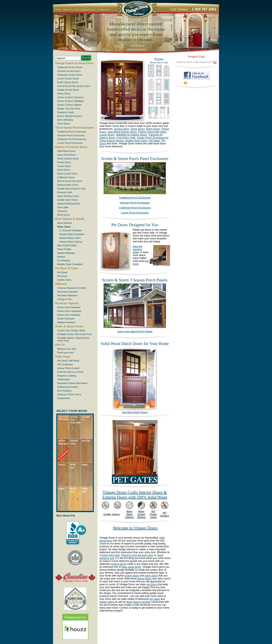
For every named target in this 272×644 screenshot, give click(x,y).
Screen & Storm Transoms (71, 97)
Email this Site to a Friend (70, 372)
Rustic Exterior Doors (68, 159)
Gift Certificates (65, 364)
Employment (64, 398)
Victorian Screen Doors (69, 71)
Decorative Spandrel (68, 292)
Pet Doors (62, 276)
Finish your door (65, 353)
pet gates (155, 599)
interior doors (144, 579)
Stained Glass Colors (70, 238)
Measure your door (67, 349)
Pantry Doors (64, 94)
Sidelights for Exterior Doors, (132, 135)
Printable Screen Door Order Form (75, 334)
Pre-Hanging (64, 260)
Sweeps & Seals (66, 112)
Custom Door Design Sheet (71, 330)
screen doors (132, 576)
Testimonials (64, 379)
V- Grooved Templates (71, 230)
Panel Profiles (64, 249)
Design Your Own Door (69, 109)
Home (58, 9)
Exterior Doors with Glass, (153, 132)
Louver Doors (64, 166)
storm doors (151, 576)
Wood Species (65, 223)
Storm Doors (64, 124)
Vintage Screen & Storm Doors (74, 63)
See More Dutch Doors (135, 411)
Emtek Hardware (66, 319)
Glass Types (64, 227)
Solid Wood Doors (66, 151)
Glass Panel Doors (67, 155)
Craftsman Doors (66, 177)
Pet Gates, (155, 141)
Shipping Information (68, 387)
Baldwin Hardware (66, 322)
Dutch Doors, (153, 129)
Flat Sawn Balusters (67, 295)
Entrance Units (65, 192)
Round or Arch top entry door (137, 555)
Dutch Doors (64, 170)
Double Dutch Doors (67, 200)
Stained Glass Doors (68, 185)
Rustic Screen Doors (68, 82)
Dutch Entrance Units (68, 196)
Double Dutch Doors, (136, 141)
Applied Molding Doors (69, 204)
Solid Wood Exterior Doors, (123, 132)
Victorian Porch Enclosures (71, 135)
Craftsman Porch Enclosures (72, 139)
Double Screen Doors (68, 90)
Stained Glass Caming (71, 242)
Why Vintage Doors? (85, 9)
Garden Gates (64, 280)
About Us (68, 9)
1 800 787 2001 (204, 9)
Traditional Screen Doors (70, 67)
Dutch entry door (111, 555)
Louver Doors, (107, 135)
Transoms (62, 211)
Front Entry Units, (126, 138)
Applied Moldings (66, 253)
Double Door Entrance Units (71, 189)
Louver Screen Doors (68, 79)
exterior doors (119, 564)
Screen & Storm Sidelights (70, 101)
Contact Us (103, 9)
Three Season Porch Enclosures (75, 128)
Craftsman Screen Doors (70, 75)
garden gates (107, 602)
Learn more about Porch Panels (135, 331)
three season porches (138, 602)
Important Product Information (72, 383)
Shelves (61, 257)
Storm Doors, (138, 129)
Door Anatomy (64, 391)
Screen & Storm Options (70, 105)
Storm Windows (65, 120)
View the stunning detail (137, 249)
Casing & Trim (64, 299)
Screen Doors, (122, 129)
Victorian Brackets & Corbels (72, 288)
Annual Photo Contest (68, 368)
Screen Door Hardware (69, 307)
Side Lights (63, 207)
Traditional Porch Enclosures (72, 132)
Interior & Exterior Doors (71, 147)
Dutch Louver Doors (67, 174)
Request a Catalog (67, 376)
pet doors (152, 584)
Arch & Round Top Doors (70, 181)
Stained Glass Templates (72, 234)
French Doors (64, 162)
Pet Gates (62, 272)
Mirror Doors (64, 215)
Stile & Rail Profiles (67, 245)
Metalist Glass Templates (70, 264)
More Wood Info (66, 516)
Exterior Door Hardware (69, 311)
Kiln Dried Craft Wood (68, 361)
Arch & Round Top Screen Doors (74, 86)
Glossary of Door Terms (69, 394)
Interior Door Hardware (69, 315)
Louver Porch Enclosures (70, 143)
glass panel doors (131, 567)
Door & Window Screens (70, 116)
